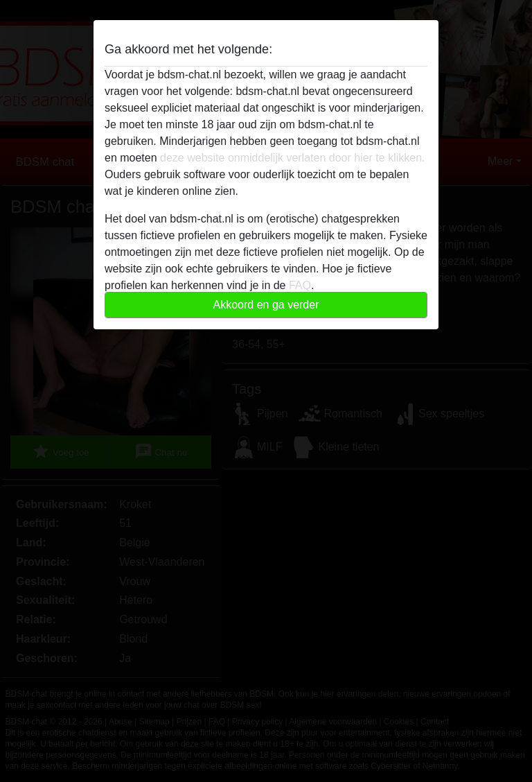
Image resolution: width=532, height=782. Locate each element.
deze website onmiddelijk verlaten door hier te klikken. (292, 158)
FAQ (300, 285)
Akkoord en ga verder (266, 305)
